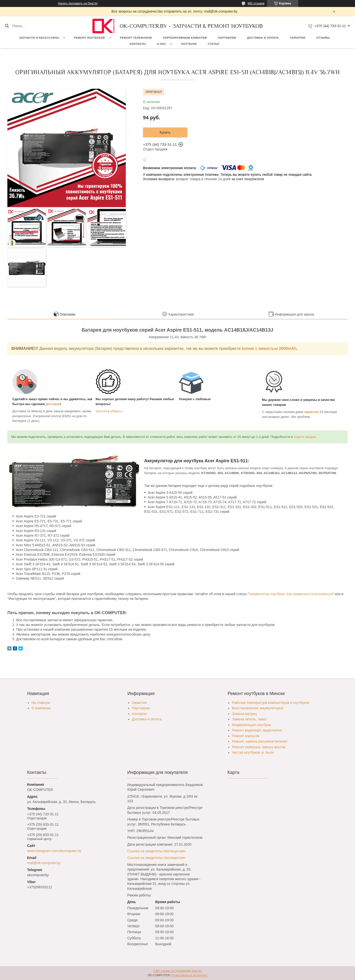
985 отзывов (256, 3)
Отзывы (323, 38)
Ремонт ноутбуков (89, 38)
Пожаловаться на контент (190, 975)
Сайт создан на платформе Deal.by (178, 971)
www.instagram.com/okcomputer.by (54, 851)
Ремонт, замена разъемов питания (260, 741)
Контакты (138, 44)
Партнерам (227, 38)
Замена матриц (244, 714)
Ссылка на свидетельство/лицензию (156, 851)
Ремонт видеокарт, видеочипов (257, 730)
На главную (41, 703)
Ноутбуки (189, 44)
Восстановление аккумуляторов (257, 708)
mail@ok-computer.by (44, 863)
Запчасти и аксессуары (39, 38)
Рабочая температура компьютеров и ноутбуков (270, 703)
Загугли (101, 411)
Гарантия (298, 38)
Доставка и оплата (263, 38)
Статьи (214, 44)
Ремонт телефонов (136, 38)
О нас (161, 44)
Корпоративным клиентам (185, 38)
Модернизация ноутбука (251, 725)
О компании (41, 708)
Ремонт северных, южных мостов (259, 747)
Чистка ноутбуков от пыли (253, 752)
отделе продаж (305, 437)
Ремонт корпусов (246, 736)
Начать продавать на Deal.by (78, 3)
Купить (165, 132)
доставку (53, 404)
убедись (116, 411)
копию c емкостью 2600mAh (269, 348)
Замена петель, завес (249, 719)
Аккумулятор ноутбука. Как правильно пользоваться (291, 594)
